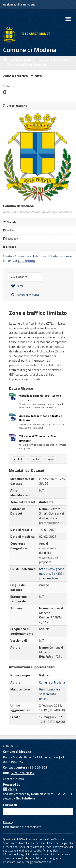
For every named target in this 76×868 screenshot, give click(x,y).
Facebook (11, 238)
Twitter (9, 230)
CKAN (10, 789)
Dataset (19, 277)
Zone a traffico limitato (27, 65)
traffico (36, 459)
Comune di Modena (54, 59)
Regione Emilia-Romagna (19, 4)
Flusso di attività (25, 295)
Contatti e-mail (13, 779)
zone (51, 459)
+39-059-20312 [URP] (23, 773)
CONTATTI (10, 746)
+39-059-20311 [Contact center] (39, 767)
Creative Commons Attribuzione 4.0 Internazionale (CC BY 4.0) (37, 258)
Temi (17, 286)
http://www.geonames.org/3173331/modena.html (52, 574)
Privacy (8, 822)
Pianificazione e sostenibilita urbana (50, 694)
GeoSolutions (26, 798)
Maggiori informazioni (39, 862)
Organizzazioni (23, 59)
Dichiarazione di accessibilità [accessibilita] (22, 827)
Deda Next (39, 794)
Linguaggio (10, 805)
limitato (19, 459)
